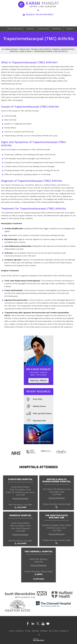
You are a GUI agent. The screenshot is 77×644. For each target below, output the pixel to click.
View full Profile (38, 381)
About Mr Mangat (15, 29)
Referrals (57, 29)
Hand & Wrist (26, 51)
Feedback (44, 631)
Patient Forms (36, 406)
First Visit (34, 399)
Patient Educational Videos (39, 442)
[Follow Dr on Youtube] (43, 624)
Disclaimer (20, 631)
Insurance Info (36, 421)
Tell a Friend (54, 631)
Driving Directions (20, 498)
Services (30, 29)
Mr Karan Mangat (39, 372)
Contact (70, 29)
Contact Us (64, 631)
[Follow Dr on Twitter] (39, 624)
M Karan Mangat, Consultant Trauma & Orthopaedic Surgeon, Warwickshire (38, 49)
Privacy (28, 631)
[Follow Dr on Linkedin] (34, 624)
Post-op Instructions (39, 414)
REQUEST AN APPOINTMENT (38, 14)
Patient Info (44, 29)
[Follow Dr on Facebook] (29, 624)
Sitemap (35, 631)
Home (4, 29)
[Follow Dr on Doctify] (48, 624)
